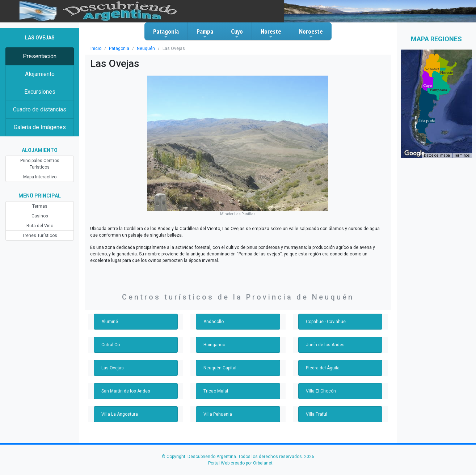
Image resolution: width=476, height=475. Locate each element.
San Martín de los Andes (126, 391)
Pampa (205, 33)
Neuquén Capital (220, 368)
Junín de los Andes (325, 345)
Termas (40, 206)
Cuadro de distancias (40, 109)
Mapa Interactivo (40, 177)
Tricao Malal (216, 391)
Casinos (40, 216)
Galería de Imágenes (40, 127)
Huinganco (214, 345)
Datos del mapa (437, 155)
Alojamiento (40, 74)
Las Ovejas (113, 368)
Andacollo (214, 322)
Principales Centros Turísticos (40, 164)
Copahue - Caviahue (326, 322)
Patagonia (166, 33)
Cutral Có (111, 345)
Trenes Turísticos (40, 236)
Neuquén (146, 48)
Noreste (271, 33)
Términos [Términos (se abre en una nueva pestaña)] (462, 155)
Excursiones (40, 92)
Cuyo (237, 33)
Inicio (96, 48)
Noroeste (311, 33)
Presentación (40, 56)
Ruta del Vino (40, 226)
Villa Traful (317, 414)
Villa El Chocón (321, 391)
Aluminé (110, 322)
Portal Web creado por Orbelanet (240, 463)
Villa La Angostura (120, 414)
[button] (427, 120)
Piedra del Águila (323, 368)
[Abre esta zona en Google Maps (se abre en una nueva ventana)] (414, 153)
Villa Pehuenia (218, 414)
